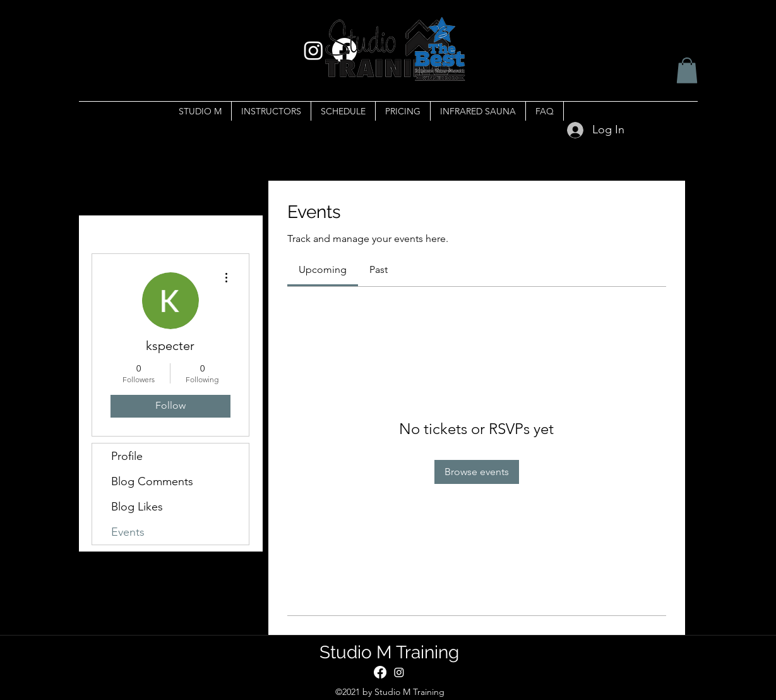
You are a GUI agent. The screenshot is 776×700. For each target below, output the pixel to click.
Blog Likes (137, 507)
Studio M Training (389, 652)
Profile (127, 456)
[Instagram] (399, 672)
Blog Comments (152, 481)
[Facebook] (380, 672)
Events (128, 532)
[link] (323, 269)
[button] (687, 70)
